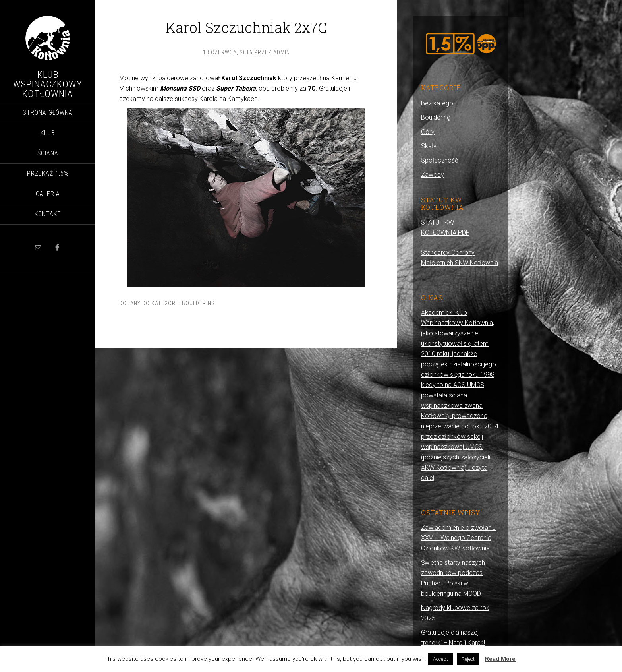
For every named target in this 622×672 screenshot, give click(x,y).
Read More (500, 659)
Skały (429, 146)
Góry (428, 132)
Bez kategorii (439, 103)
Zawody (433, 175)
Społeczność (439, 160)
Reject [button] (468, 659)
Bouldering (198, 303)
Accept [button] (440, 659)
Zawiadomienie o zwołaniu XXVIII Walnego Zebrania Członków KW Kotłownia (458, 538)
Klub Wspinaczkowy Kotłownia (48, 84)
